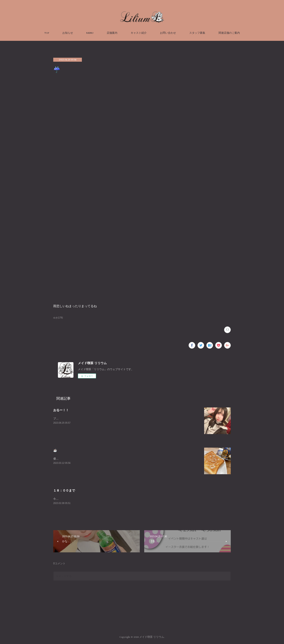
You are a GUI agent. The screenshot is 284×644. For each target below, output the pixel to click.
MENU (90, 33)
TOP (47, 33)
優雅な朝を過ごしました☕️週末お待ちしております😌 (86, 459)
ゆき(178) (58, 318)
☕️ (55, 450)
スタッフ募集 (197, 33)
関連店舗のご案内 (229, 33)
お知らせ (68, 33)
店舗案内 (112, 33)
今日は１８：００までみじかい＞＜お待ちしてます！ (85, 499)
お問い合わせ (168, 33)
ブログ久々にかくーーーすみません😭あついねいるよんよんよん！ (94, 419)
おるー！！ (61, 410)
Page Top (142, 619)
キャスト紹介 (139, 33)
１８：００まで (64, 490)
